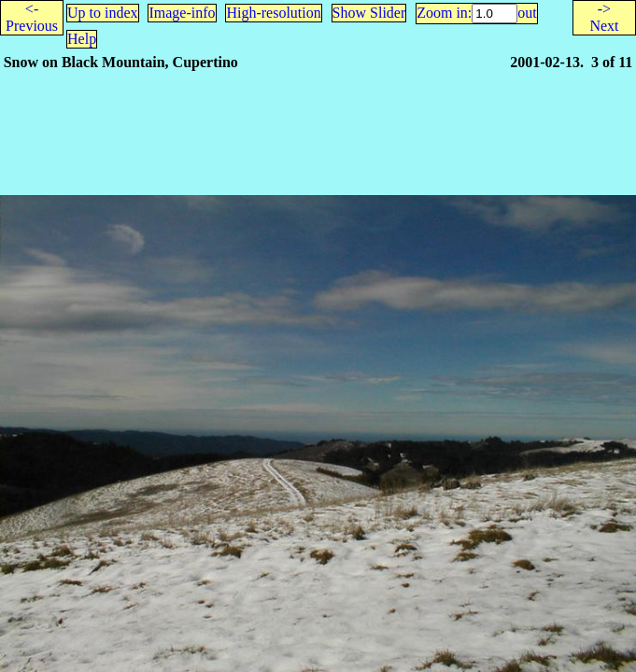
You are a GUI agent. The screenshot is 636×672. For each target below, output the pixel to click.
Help (82, 39)
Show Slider (369, 13)
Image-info (182, 13)
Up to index (103, 13)
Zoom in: (444, 13)
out (527, 13)
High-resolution (273, 13)
